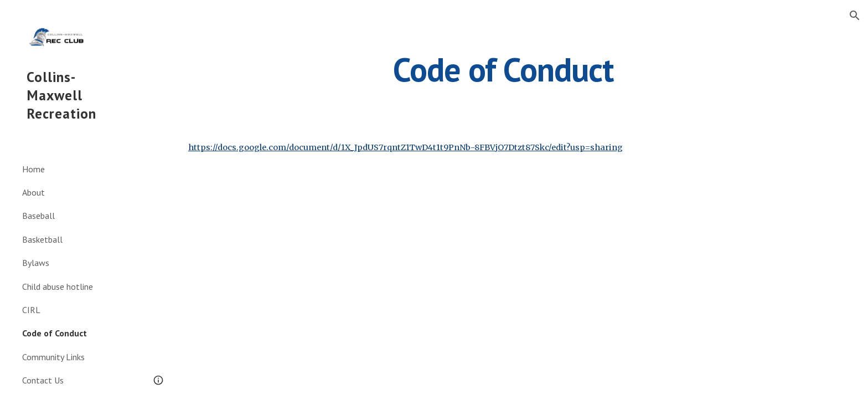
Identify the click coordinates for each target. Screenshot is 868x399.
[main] (503, 69)
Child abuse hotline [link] (58, 287)
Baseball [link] (38, 216)
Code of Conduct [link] (55, 333)
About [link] (33, 192)
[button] (855, 16)
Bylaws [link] (36, 263)
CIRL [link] (31, 310)
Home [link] (33, 169)
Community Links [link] (53, 357)
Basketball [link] (42, 239)
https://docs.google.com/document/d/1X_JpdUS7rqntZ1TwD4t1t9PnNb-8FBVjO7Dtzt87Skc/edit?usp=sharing (405, 147)
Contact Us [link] (43, 380)
